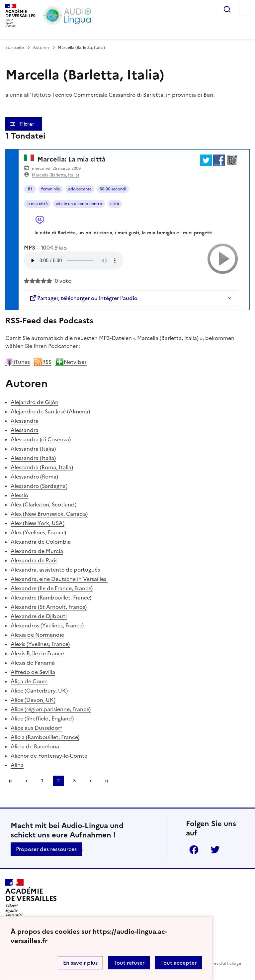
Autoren (41, 48)
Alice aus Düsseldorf (36, 728)
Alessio (19, 495)
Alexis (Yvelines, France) (40, 644)
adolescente (80, 189)
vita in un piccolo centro (79, 204)
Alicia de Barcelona (35, 746)
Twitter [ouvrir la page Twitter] (215, 850)
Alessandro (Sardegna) (39, 486)
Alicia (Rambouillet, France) (45, 737)
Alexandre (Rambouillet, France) (51, 598)
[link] (27, 781)
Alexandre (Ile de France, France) (52, 588)
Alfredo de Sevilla (33, 672)
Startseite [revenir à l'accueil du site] (15, 48)
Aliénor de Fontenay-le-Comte (49, 756)
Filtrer (27, 124)
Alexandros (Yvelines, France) (47, 625)
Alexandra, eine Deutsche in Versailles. (59, 579)
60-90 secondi (113, 189)
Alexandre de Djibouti (39, 616)
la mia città (37, 204)
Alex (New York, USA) (38, 523)
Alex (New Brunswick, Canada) (49, 514)
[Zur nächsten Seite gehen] (90, 781)
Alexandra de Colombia (41, 542)
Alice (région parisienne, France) (51, 709)
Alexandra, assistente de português (55, 570)
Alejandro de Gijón (35, 402)
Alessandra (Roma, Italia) (42, 467)
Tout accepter (178, 963)
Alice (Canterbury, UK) (39, 691)
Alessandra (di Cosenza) (41, 439)
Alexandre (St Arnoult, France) (49, 607)
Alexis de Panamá (33, 663)
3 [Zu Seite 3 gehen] (74, 781)
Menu (246, 9)
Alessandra (25, 421)
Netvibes (71, 362)
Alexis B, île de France (37, 653)
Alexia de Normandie (37, 635)
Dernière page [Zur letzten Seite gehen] (106, 781)
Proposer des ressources (46, 849)
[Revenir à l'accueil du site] (31, 898)
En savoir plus (80, 963)
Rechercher (227, 9)
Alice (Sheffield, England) (42, 718)
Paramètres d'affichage (219, 963)
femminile (51, 189)
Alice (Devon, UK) (33, 700)
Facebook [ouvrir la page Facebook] (194, 850)
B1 (30, 189)
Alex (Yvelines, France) (38, 532)
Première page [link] (11, 781)
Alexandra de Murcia (37, 551)
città (115, 204)
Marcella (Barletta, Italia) (55, 175)
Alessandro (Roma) (34, 477)
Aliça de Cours (29, 681)
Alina (17, 765)
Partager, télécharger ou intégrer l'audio (83, 298)
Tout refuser (129, 963)
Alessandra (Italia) (33, 449)
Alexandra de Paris (34, 560)
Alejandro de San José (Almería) (50, 411)
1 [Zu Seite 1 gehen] (42, 781)
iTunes (18, 362)
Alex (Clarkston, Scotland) (43, 504)
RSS (43, 362)
